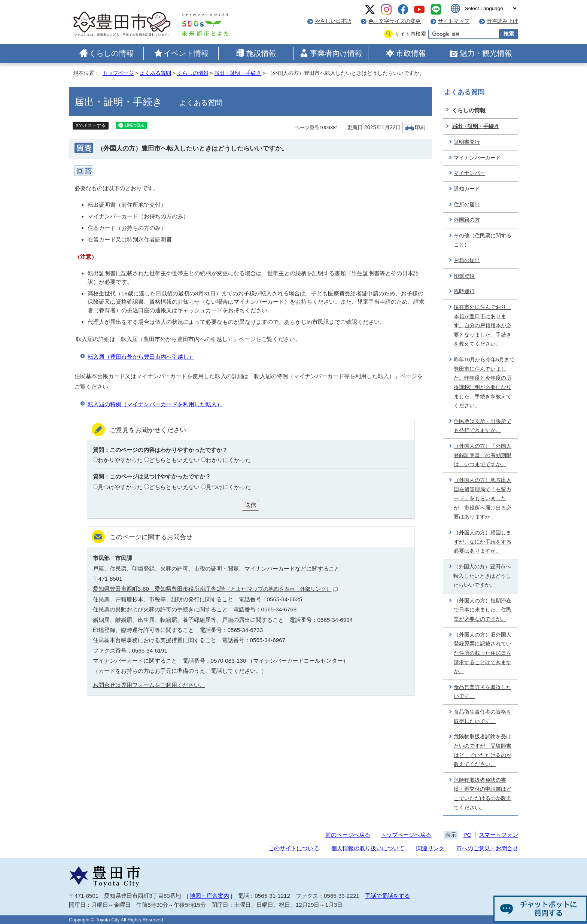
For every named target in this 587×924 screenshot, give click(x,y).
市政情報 (411, 53)
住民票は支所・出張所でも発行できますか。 (483, 426)
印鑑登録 (464, 276)
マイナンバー (469, 173)
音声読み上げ (502, 21)
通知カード (467, 189)
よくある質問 (155, 73)
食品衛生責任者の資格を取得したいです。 (483, 717)
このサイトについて (294, 848)
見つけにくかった (228, 487)
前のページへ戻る (348, 835)
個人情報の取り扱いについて (368, 848)
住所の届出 (467, 205)
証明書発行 (467, 142)
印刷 (420, 127)
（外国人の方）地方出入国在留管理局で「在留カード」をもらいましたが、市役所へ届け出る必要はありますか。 (483, 499)
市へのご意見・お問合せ (487, 848)
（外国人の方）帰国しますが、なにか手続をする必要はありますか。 (483, 542)
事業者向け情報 (336, 53)
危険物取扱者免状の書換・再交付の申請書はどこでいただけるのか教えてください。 (483, 794)
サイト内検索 (410, 34)
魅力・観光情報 (486, 53)
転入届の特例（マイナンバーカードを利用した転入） (155, 404)
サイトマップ (454, 21)
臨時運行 (464, 291)
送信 (250, 505)
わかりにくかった (228, 460)
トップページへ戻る (406, 835)
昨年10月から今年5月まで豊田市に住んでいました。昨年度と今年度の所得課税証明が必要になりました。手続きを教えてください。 (484, 383)
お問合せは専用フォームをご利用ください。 (149, 685)
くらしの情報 (111, 53)
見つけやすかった (120, 487)
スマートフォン (498, 835)
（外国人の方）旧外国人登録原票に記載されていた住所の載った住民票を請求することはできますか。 (483, 653)
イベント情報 (186, 53)
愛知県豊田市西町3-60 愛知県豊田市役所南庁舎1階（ (215, 589)
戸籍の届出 (467, 260)
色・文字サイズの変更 (395, 21)
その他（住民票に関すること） (483, 240)
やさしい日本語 (333, 21)
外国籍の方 (467, 220)
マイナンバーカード (477, 158)
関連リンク (430, 848)
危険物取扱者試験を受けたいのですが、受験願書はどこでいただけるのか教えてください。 (483, 750)
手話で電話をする (387, 896)
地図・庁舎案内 (209, 896)
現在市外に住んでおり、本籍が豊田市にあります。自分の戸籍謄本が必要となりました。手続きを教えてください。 (483, 326)
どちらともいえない (174, 460)
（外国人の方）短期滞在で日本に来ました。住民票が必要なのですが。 (483, 610)
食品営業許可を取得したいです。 (483, 692)
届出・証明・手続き (238, 73)
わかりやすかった (120, 460)
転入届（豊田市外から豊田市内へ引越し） (141, 357)
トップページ (118, 73)
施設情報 (261, 53)
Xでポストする (91, 125)
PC (467, 835)
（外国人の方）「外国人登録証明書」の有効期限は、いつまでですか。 (483, 455)
